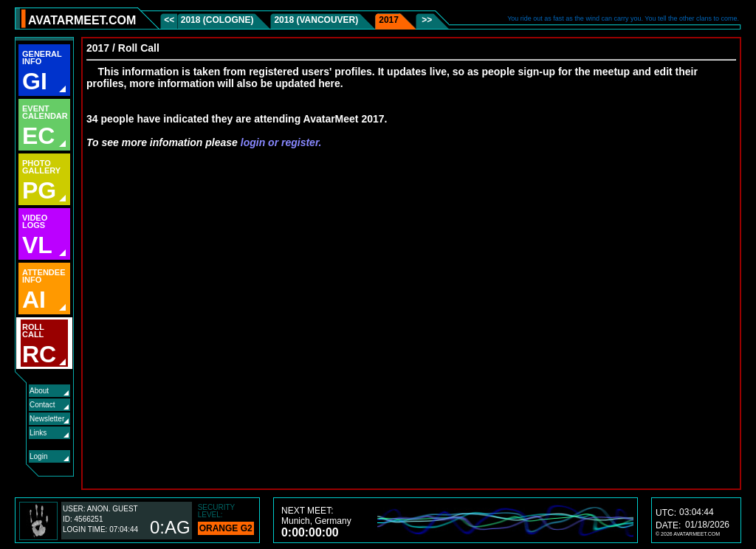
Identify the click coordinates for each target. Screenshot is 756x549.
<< (170, 20)
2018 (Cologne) (217, 20)
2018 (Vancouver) (316, 20)
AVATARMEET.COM (82, 20)
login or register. (281, 142)
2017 (389, 20)
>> (426, 20)
